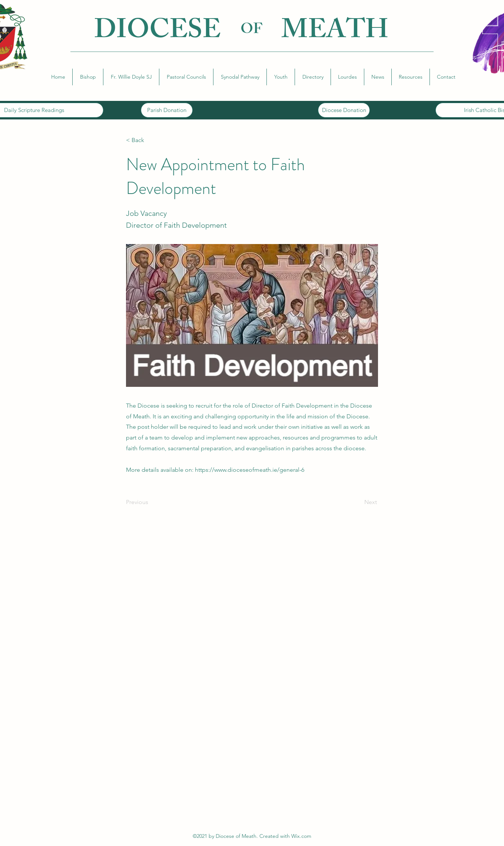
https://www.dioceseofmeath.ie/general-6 (250, 470)
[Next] (358, 502)
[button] (88, 77)
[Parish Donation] (167, 110)
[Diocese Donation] (344, 110)
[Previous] (150, 502)
